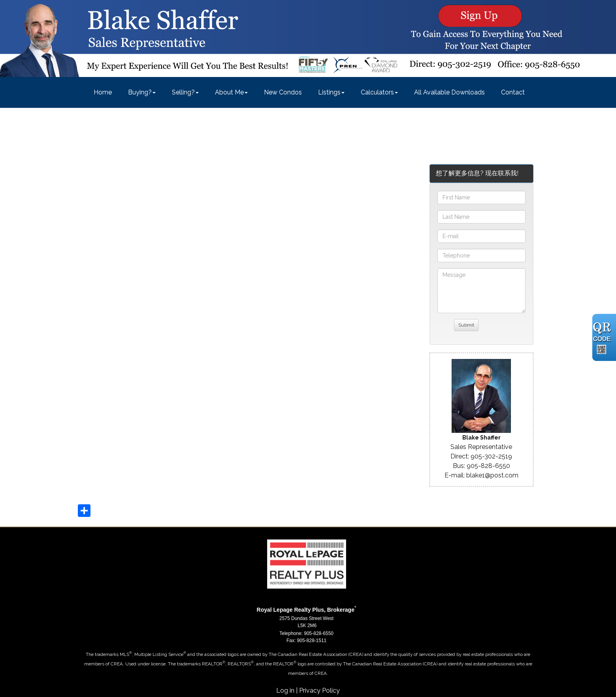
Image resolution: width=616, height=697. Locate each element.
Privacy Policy (319, 690)
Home (103, 92)
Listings (329, 92)
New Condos (283, 92)
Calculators (377, 92)
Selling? (183, 92)
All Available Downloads (449, 92)
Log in (285, 690)
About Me (229, 92)
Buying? (140, 92)
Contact (513, 92)
